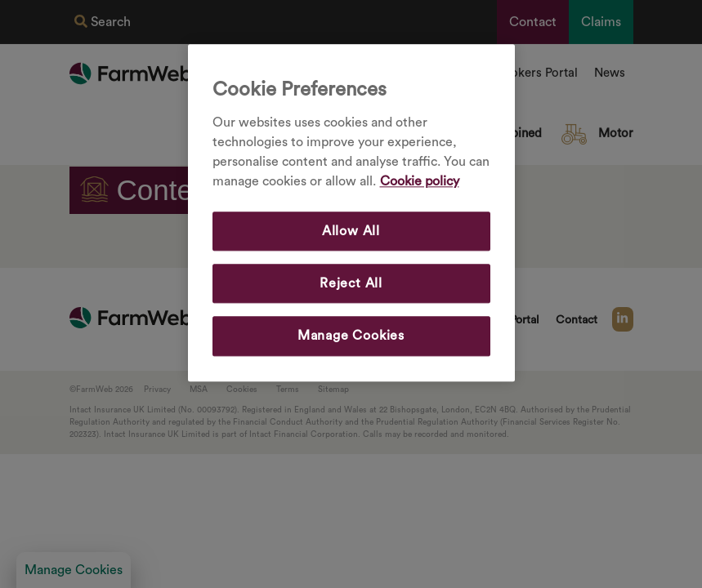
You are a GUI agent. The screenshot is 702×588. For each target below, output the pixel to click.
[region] (351, 213)
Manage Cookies (351, 336)
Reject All (351, 283)
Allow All (351, 231)
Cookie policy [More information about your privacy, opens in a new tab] (420, 181)
